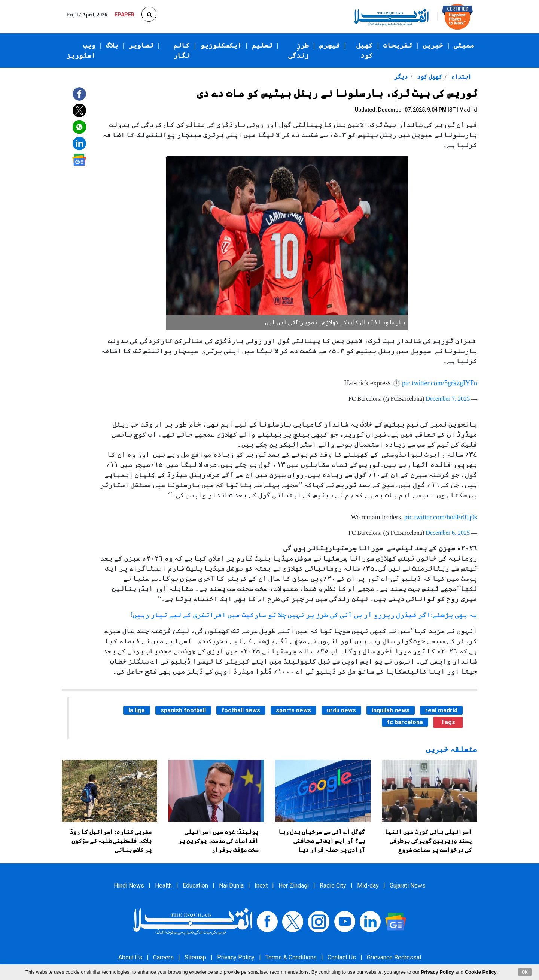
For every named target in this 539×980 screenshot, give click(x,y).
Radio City (333, 885)
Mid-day (368, 885)
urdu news (341, 710)
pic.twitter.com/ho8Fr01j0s (441, 517)
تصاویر (141, 45)
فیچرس (330, 45)
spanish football (183, 710)
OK (525, 972)
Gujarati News (408, 885)
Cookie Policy (481, 972)
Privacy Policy (236, 957)
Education (195, 885)
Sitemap (195, 957)
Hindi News (129, 885)
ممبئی (464, 45)
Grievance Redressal (394, 957)
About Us (130, 957)
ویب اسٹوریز (81, 50)
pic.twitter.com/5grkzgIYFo (440, 383)
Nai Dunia (231, 885)
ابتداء (460, 77)
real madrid (441, 710)
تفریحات (398, 45)
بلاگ (112, 45)
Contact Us (342, 957)
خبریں (433, 45)
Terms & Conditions (291, 957)
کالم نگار (182, 50)
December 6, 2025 (448, 533)
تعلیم (262, 45)
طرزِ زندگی (299, 50)
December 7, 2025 (448, 399)
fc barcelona (405, 722)
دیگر (401, 77)
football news (241, 710)
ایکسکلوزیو (221, 45)
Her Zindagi (294, 885)
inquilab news (391, 710)
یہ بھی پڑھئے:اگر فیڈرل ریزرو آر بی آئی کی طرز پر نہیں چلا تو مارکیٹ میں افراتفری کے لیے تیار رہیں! (304, 615)
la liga (137, 710)
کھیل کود (365, 50)
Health (163, 885)
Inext (261, 885)
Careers (163, 957)
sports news (293, 710)
